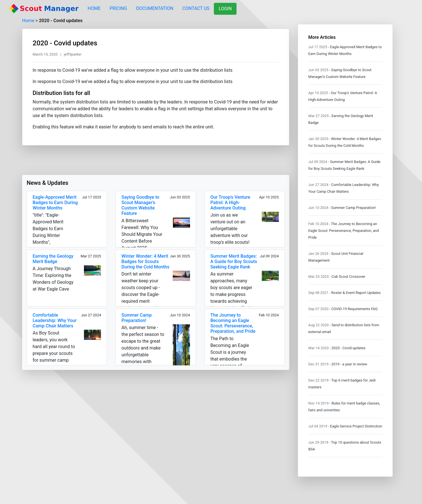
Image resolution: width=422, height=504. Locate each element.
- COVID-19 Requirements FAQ (353, 309)
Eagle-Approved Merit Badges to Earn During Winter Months (55, 203)
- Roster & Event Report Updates (355, 293)
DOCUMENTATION (155, 8)
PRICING (118, 8)
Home (28, 21)
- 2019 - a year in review (348, 364)
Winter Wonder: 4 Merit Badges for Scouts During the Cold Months (145, 261)
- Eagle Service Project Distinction (355, 426)
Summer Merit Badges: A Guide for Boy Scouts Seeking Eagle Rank (234, 261)
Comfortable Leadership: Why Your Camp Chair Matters (55, 320)
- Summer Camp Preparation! (353, 208)
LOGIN (225, 9)
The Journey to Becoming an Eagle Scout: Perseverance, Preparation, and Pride (233, 323)
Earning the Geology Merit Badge (53, 259)
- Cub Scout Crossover (347, 277)
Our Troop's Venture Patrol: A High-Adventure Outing (230, 203)
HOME (94, 8)
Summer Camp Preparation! (137, 318)
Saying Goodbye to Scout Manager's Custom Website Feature (140, 205)
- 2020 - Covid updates (348, 348)
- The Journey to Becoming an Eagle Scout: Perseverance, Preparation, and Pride (344, 231)
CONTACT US (196, 8)
